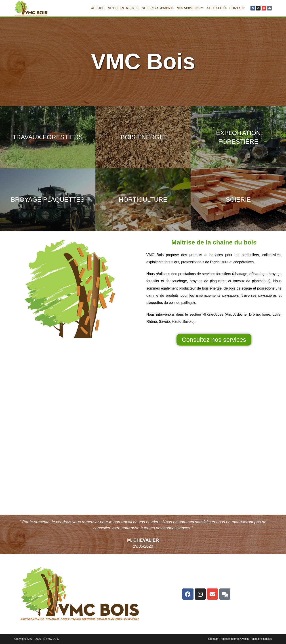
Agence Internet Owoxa (234, 639)
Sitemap (213, 639)
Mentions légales (262, 639)
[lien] (253, 8)
